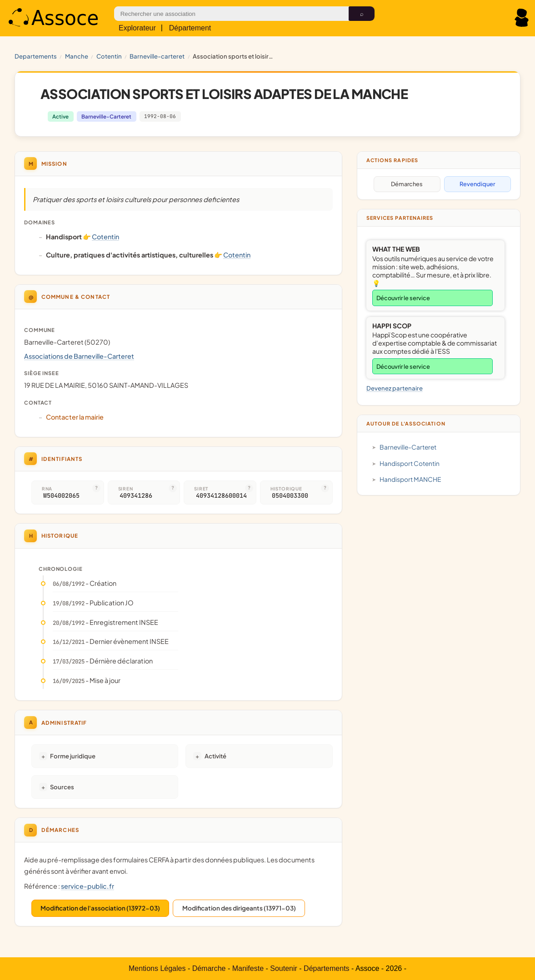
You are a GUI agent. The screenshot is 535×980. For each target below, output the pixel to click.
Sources (62, 787)
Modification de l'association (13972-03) (100, 908)
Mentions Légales (157, 968)
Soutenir (284, 968)
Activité (215, 756)
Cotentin (109, 56)
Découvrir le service (403, 298)
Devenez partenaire (395, 388)
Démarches (407, 184)
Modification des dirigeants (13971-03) (239, 908)
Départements (327, 968)
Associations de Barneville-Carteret (79, 356)
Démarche (209, 968)
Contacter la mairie (75, 417)
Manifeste (248, 968)
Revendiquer (477, 184)
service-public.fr (87, 886)
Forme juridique (73, 756)
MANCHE (77, 56)
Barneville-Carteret (157, 56)
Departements (36, 56)
